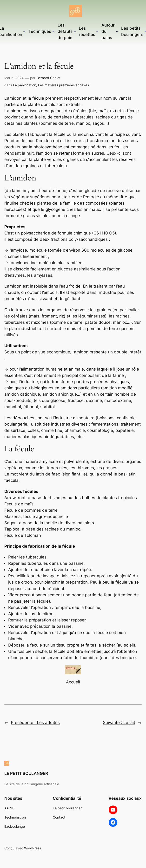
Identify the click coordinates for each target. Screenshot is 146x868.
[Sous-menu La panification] (24, 31)
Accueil (73, 682)
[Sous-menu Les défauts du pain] (75, 31)
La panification (25, 85)
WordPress (33, 848)
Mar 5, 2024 (14, 78)
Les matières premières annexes (63, 85)
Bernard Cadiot (49, 78)
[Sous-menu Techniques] (53, 31)
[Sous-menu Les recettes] (97, 31)
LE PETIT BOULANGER (26, 773)
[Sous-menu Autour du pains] (117, 31)
